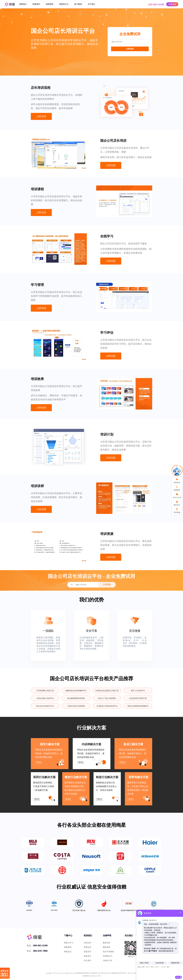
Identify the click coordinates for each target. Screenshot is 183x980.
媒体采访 (88, 956)
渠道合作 (88, 952)
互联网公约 (107, 956)
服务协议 (107, 943)
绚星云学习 (69, 943)
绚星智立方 (64, 4)
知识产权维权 (108, 952)
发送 (178, 977)
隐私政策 (107, 947)
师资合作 (88, 947)
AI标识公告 (108, 960)
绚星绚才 (23, 4)
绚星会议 (68, 952)
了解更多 (39, 762)
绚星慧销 (50, 4)
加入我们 (88, 960)
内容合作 (88, 943)
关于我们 (91, 4)
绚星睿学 (36, 4)
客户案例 (78, 4)
